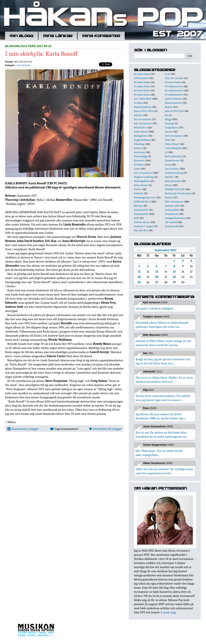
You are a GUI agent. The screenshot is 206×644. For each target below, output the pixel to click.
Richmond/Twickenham (178, 193)
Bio (167, 115)
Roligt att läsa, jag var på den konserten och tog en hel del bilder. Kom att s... (163, 361)
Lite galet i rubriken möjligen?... (155, 308)
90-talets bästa (142, 95)
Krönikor (139, 164)
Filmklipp (139, 144)
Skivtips (138, 206)
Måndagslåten (142, 181)
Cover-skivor (141, 132)
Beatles (169, 107)
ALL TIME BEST (143, 99)
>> (191, 250)
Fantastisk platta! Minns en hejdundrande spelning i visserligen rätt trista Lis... (162, 325)
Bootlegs (169, 123)
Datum (169, 132)
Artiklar (138, 103)
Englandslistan (142, 140)
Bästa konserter (173, 103)
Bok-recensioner (143, 123)
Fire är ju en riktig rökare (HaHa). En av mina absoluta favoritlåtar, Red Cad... (164, 380)
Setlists (169, 197)
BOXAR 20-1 (140, 127)
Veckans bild (172, 226)
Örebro (138, 189)
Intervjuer (139, 152)
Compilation (171, 127)
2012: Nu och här (174, 78)
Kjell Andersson (173, 156)
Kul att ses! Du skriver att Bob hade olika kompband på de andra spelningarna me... (162, 435)
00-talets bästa (142, 74)
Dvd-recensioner (174, 136)
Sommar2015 (172, 210)
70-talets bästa (142, 86)
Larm (168, 164)
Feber (168, 140)
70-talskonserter (174, 86)
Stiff (136, 218)
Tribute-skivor (142, 222)
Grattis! (138, 148)
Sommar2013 (141, 210)
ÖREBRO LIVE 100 (175, 189)
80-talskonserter (174, 90)
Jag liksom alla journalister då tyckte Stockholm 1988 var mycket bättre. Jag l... (161, 416)
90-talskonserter (174, 95)
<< (139, 250)
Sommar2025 (141, 214)
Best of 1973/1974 (143, 111)
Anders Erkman (173, 99)
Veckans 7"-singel (143, 226)
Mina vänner (141, 185)
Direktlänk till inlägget (105, 429)
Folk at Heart (172, 144)
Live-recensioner (143, 173)
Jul (166, 152)
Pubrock (138, 193)
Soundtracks (172, 214)
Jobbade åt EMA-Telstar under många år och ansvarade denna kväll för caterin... (163, 343)
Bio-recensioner (143, 119)
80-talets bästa (142, 90)
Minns (168, 185)
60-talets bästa (173, 82)
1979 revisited (141, 78)
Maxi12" (169, 177)
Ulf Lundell (171, 222)
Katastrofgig (141, 156)
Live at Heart (172, 169)
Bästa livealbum (143, 107)
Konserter (139, 160)
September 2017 (166, 250)
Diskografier (141, 136)
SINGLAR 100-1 (142, 202)
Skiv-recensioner (174, 202)
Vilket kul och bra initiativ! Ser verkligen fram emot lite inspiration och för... (164, 471)
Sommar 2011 (172, 206)
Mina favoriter (173, 181)
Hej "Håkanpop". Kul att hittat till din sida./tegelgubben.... (159, 453)
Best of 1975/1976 (174, 111)
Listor (137, 169)
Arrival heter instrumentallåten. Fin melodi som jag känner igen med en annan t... (163, 398)
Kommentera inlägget (23, 429)
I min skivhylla (23, 65)
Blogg (168, 119)
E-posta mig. (168, 612)
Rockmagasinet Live (145, 197)
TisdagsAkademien (175, 218)
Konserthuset (172, 160)
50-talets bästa (142, 82)
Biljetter (138, 115)
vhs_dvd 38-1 (141, 230)
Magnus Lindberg (144, 177)
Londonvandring (174, 173)
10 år (167, 74)
